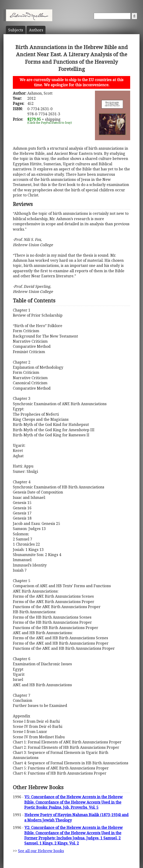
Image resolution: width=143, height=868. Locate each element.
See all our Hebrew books (41, 851)
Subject (16, 30)
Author (36, 30)
